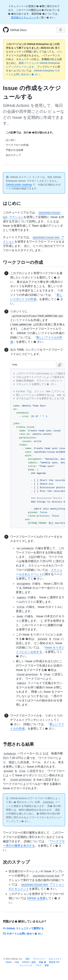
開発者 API (54, 962)
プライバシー (39, 959)
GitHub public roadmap (19, 185)
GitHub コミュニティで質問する (23, 928)
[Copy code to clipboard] (60, 365)
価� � (42, 962)
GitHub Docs (18, 30)
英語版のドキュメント (24, 18)
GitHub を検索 (36, 898)
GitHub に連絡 (29, 962)
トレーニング (26, 965)
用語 (28, 959)
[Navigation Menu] (61, 30)
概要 (47, 965)
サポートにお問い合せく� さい (23, 934)
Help (17, 962)
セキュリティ (55, 959)
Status (9, 962)
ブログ (38, 965)
